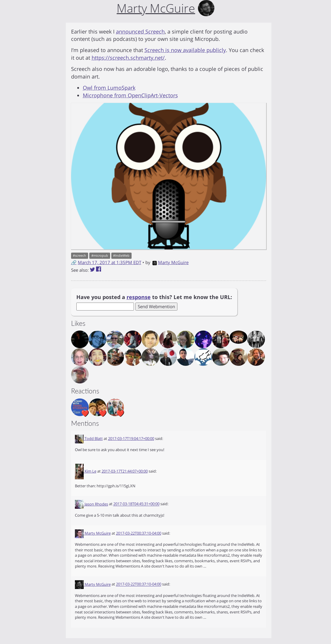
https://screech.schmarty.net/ (128, 58)
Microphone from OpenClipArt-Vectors (130, 95)
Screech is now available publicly (185, 50)
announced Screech (140, 31)
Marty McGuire (170, 262)
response (139, 297)
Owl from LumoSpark (109, 88)
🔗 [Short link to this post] (74, 262)
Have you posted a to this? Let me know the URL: (154, 297)
